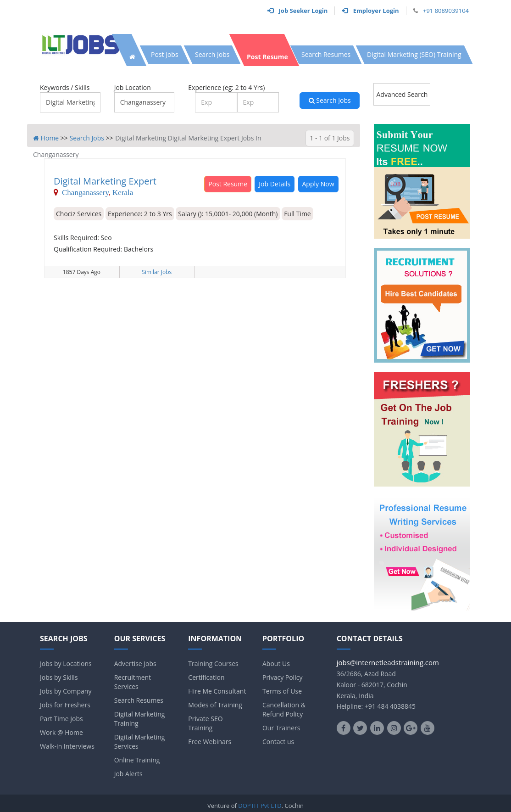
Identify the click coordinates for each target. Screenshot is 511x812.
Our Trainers (281, 728)
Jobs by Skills (59, 677)
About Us (276, 664)
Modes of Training (215, 705)
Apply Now (318, 184)
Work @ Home (61, 732)
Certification (206, 677)
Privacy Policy (282, 677)
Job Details (275, 184)
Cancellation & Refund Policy (284, 709)
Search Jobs (330, 100)
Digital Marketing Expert (105, 181)
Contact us (278, 742)
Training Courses (213, 664)
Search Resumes (139, 700)
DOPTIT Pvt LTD (260, 806)
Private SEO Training (205, 723)
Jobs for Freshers (65, 705)
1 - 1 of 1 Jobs (330, 138)
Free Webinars (210, 742)
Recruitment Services (133, 682)
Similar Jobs (157, 272)
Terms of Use (282, 691)
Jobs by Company (66, 691)
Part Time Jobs (61, 719)
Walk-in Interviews (67, 746)
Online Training (137, 760)
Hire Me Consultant (217, 691)
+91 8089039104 (446, 11)
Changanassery (85, 192)
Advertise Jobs (135, 664)
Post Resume (228, 184)
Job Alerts (128, 774)
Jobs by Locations (66, 664)
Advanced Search (402, 94)
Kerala (123, 192)
